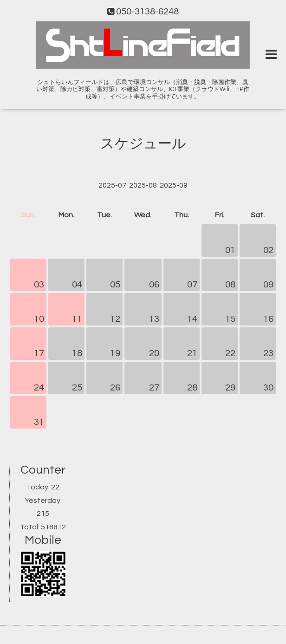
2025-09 (174, 185)
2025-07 (112, 185)
